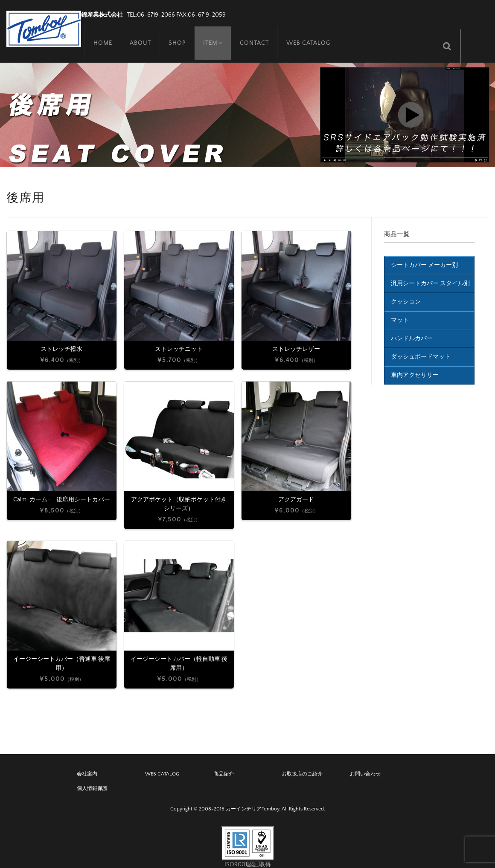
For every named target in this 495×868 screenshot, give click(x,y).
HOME (99, 36)
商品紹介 (224, 764)
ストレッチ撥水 (61, 339)
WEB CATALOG (307, 36)
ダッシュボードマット (421, 347)
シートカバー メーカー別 (424, 255)
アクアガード (296, 489)
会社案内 (87, 764)
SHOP (174, 36)
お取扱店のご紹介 (302, 764)
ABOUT (137, 36)
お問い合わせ (365, 764)
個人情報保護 (92, 779)
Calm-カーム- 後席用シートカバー (62, 489)
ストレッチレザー (296, 339)
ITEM (211, 36)
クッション (406, 292)
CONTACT (253, 36)
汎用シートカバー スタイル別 (430, 274)
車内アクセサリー (415, 365)
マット (400, 310)
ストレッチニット (179, 339)
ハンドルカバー (412, 329)
